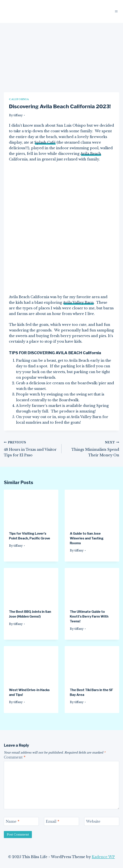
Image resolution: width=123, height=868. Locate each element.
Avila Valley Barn (78, 303)
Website (93, 821)
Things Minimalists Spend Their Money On (92, 448)
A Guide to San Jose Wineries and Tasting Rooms (87, 538)
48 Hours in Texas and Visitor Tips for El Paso (31, 448)
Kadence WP (103, 857)
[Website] (102, 821)
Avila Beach (91, 154)
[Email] (61, 821)
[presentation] (31, 508)
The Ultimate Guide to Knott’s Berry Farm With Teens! (89, 616)
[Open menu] (116, 11)
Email (53, 821)
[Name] (21, 821)
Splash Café (45, 142)
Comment (15, 757)
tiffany (18, 115)
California (19, 99)
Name (12, 821)
